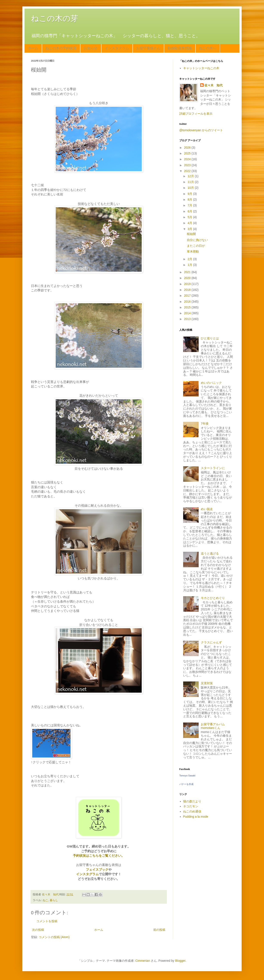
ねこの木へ (208, 48)
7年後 (205, 424)
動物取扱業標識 (180, 48)
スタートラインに (213, 468)
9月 (190, 194)
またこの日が (196, 246)
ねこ (45, 900)
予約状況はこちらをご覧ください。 (99, 856)
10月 (191, 188)
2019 (188, 284)
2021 (188, 272)
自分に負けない (197, 240)
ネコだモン (191, 806)
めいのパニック (211, 383)
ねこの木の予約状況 (61, 48)
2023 (188, 165)
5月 (190, 217)
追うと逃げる (210, 553)
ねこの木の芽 (55, 18)
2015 (188, 307)
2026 (188, 148)
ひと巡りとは (210, 338)
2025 (188, 153)
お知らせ (91, 48)
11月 (191, 182)
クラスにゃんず (211, 642)
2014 (188, 313)
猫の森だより (192, 801)
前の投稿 (159, 930)
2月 (190, 259)
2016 (188, 302)
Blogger (180, 961)
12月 (191, 176)
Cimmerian (143, 961)
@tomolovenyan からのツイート (201, 130)
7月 (190, 205)
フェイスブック (97, 870)
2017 (188, 296)
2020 (188, 278)
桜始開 (191, 234)
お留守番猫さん (148, 48)
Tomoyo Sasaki (187, 776)
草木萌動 (193, 251)
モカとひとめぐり (213, 598)
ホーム (33, 48)
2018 (188, 290)
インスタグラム (117, 48)
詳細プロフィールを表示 (196, 114)
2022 (188, 171)
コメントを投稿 (47, 921)
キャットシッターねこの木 (201, 68)
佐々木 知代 (213, 85)
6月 (190, 211)
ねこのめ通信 (192, 811)
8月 (190, 200)
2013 (188, 319)
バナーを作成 (186, 784)
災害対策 (207, 683)
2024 (188, 159)
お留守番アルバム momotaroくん (214, 726)
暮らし (54, 900)
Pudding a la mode (196, 817)
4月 (190, 223)
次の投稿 (38, 930)
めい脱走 (207, 509)
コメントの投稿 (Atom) (54, 937)
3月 (190, 229)
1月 (190, 265)
